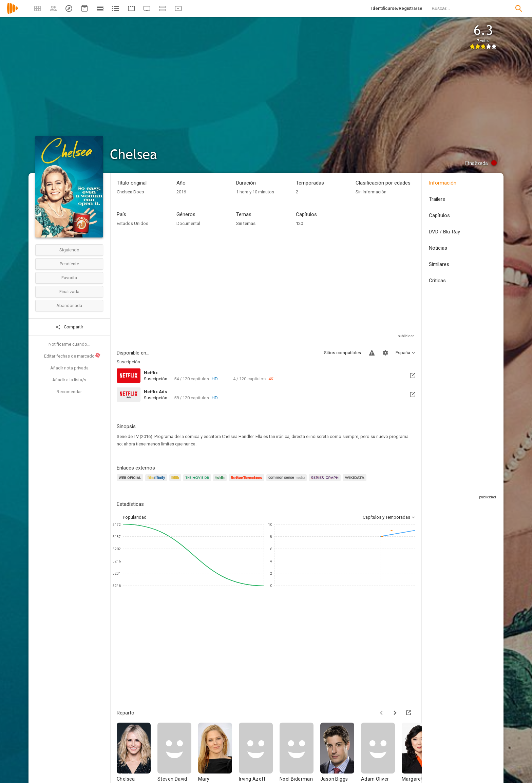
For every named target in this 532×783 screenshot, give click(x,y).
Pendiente (69, 264)
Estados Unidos (132, 223)
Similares (439, 264)
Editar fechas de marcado (72, 356)
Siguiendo (69, 250)
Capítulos (439, 215)
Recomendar (69, 392)
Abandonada (69, 305)
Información (443, 183)
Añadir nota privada (69, 368)
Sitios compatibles (343, 353)
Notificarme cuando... (69, 344)
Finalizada (69, 292)
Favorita (69, 278)
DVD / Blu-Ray (444, 232)
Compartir (69, 327)
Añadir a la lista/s (69, 380)
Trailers (437, 199)
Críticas (437, 281)
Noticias (438, 248)
